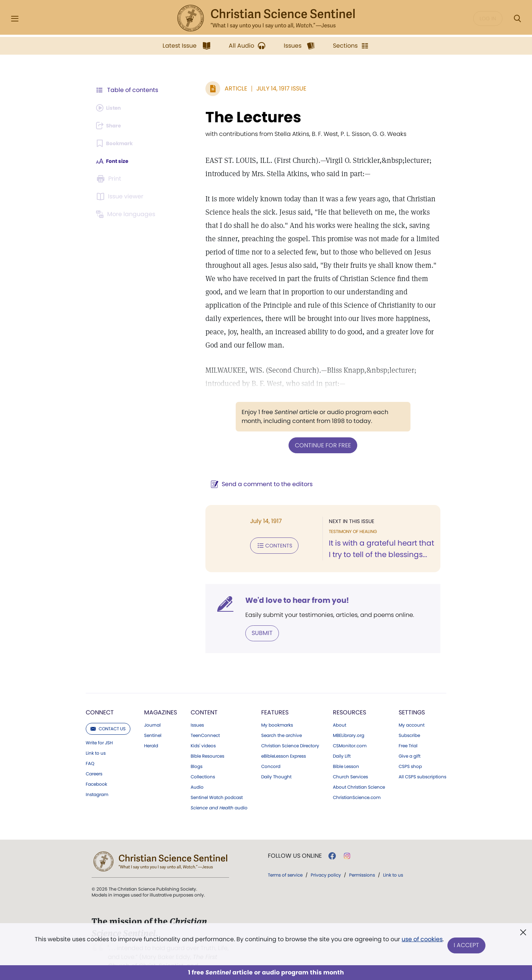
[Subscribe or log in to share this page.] (112, 126)
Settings (412, 698)
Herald (151, 731)
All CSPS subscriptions (422, 762)
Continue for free (309, 431)
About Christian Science (359, 772)
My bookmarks (277, 710)
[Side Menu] (15, 19)
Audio (197, 772)
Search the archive (282, 721)
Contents (247, 530)
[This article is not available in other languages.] (127, 214)
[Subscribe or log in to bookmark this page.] (118, 143)
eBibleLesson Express (284, 741)
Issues (197, 710)
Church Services (350, 762)
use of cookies (421, 943)
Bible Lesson (346, 752)
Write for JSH (99, 728)
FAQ (90, 749)
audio (219, 793)
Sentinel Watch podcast (217, 783)
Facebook (96, 769)
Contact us (108, 714)
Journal (152, 710)
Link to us (96, 738)
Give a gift (410, 741)
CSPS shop (410, 752)
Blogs (197, 752)
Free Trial (408, 731)
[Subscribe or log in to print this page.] (110, 179)
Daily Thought (276, 762)
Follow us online (295, 841)
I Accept (468, 946)
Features (275, 698)
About (340, 710)
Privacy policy (326, 860)
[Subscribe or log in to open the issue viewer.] (121, 197)
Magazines (161, 698)
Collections (203, 762)
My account (412, 710)
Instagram (97, 780)
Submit (235, 619)
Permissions (362, 860)
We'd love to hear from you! (270, 587)
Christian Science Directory (290, 731)
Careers (94, 759)
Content (204, 698)
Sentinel (153, 721)
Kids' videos (203, 731)
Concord (271, 752)
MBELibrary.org (349, 721)
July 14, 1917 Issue (254, 88)
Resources (349, 698)
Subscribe (409, 721)
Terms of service (285, 860)
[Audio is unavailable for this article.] (112, 108)
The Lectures (226, 117)
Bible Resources (207, 741)
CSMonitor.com (350, 731)
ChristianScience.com (357, 783)
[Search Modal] (517, 19)
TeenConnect (205, 721)
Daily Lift (342, 741)
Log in (488, 18)
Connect (100, 698)
